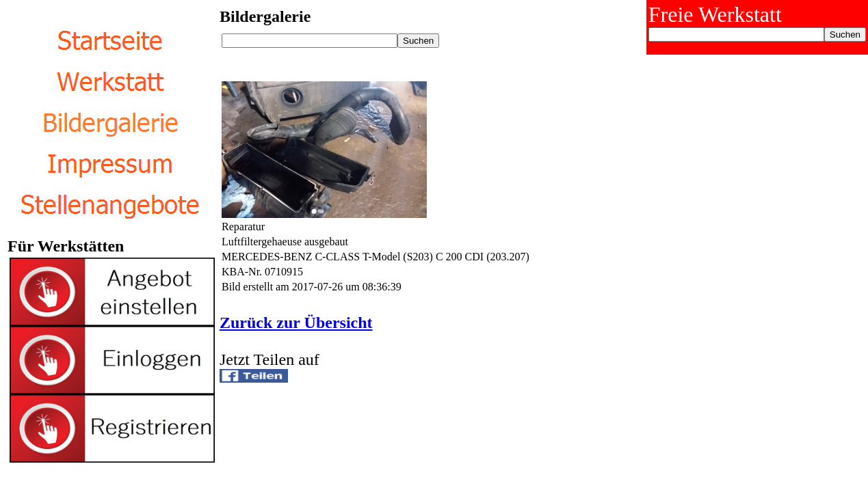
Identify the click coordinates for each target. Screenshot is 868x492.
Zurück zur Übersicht (296, 323)
